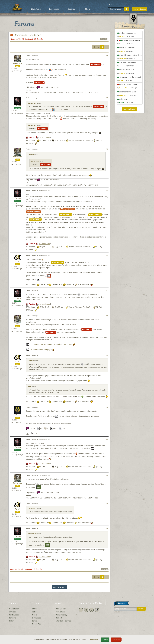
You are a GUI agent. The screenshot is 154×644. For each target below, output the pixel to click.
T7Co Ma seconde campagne (41, 350)
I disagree (116, 640)
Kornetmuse (18, 63)
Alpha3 (18, 261)
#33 (107, 528)
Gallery (11, 621)
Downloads (37, 618)
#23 (107, 149)
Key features (14, 615)
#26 (107, 290)
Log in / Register (140, 9)
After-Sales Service (63, 621)
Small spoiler (66, 215)
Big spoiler (95, 65)
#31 (107, 475)
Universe (12, 612)
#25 (107, 255)
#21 (107, 56)
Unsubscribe (119, 612)
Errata (35, 621)
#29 (107, 407)
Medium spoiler (68, 209)
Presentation (14, 609)
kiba (18, 324)
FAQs (34, 609)
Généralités (38, 39)
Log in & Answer (59, 587)
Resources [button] (55, 9)
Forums (72, 9)
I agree (105, 640)
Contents (12, 618)
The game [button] (37, 9)
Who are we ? (61, 609)
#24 (107, 190)
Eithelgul (18, 415)
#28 (107, 355)
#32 (107, 503)
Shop (87, 9)
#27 (107, 316)
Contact (59, 618)
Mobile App (37, 624)
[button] (112, 5)
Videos (35, 612)
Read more (94, 639)
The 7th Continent (26, 39)
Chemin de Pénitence (26, 35)
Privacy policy (61, 615)
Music (35, 615)
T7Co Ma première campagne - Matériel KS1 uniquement (51, 344)
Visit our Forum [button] (130, 109)
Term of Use (60, 612)
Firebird (18, 106)
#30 (107, 439)
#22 (107, 98)
